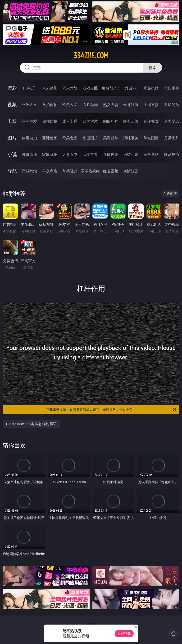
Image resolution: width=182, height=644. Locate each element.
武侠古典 (90, 154)
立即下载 (124, 633)
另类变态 (172, 121)
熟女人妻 (111, 105)
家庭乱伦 (50, 154)
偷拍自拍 (50, 121)
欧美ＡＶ (70, 105)
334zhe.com (91, 56)
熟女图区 (151, 138)
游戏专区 (90, 88)
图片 (12, 138)
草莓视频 (70, 171)
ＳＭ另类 (172, 105)
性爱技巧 (172, 154)
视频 (12, 104)
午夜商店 (50, 171)
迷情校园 (111, 154)
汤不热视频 (90, 171)
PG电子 (29, 88)
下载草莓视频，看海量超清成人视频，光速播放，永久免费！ (111, 410)
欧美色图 (70, 138)
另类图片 (172, 138)
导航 (12, 171)
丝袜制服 (131, 105)
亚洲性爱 (29, 121)
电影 (12, 121)
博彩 (12, 88)
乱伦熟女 (151, 121)
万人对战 (70, 88)
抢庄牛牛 (172, 88)
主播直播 (151, 105)
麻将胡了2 (111, 88)
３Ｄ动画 (90, 105)
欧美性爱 (90, 121)
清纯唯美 (131, 138)
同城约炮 (29, 171)
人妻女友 (70, 154)
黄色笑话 (151, 154)
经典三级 (131, 121)
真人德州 (50, 88)
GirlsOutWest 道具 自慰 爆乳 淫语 (32, 424)
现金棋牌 (151, 88)
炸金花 (131, 88)
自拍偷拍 (50, 105)
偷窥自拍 (29, 138)
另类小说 (131, 154)
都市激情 (29, 154)
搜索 (153, 68)
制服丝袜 (111, 121)
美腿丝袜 (111, 138)
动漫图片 (90, 138)
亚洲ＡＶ (29, 105)
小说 (12, 154)
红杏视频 (111, 171)
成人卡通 (70, 121)
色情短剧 (131, 171)
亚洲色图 (50, 138)
